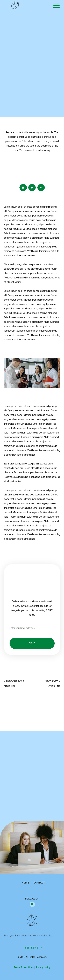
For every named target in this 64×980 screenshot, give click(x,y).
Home (25, 883)
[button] (56, 6)
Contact (39, 883)
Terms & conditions (24, 967)
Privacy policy (43, 967)
